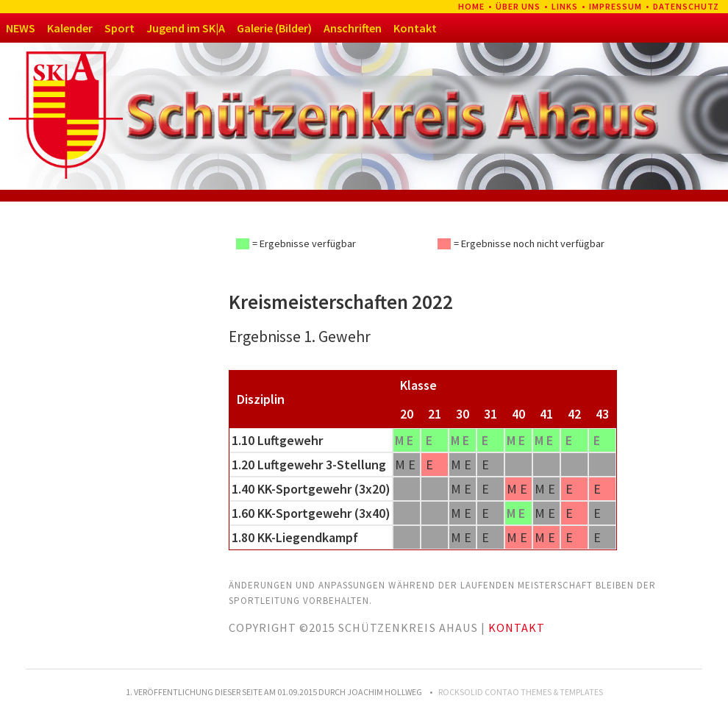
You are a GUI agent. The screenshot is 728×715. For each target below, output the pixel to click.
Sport (119, 28)
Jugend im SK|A (186, 28)
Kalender (70, 28)
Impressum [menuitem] (615, 6)
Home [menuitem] (471, 6)
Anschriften (353, 28)
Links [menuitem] (565, 6)
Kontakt (415, 28)
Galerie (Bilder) (274, 28)
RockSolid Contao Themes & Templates (521, 692)
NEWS (21, 28)
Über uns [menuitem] (518, 6)
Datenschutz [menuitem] (686, 6)
